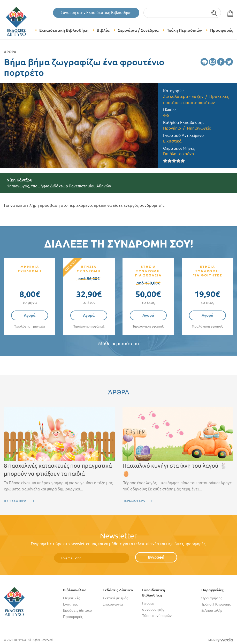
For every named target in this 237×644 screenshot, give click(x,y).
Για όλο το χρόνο (178, 154)
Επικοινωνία (113, 604)
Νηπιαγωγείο (199, 128)
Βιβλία (103, 30)
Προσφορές (221, 30)
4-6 (166, 115)
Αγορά (30, 315)
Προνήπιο (172, 128)
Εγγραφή (156, 557)
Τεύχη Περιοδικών (184, 30)
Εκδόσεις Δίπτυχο (77, 610)
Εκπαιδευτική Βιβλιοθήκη (64, 30)
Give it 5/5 (183, 161)
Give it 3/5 (174, 161)
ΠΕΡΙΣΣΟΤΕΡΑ (15, 501)
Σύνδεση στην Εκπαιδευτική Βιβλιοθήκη (96, 13)
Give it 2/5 (170, 161)
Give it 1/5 (165, 161)
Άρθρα (10, 52)
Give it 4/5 (178, 161)
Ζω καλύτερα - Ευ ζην (183, 96)
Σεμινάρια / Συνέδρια (138, 30)
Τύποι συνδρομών (157, 616)
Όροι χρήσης (212, 598)
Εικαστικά (172, 141)
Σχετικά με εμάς (115, 598)
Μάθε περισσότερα (119, 343)
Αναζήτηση (214, 13)
